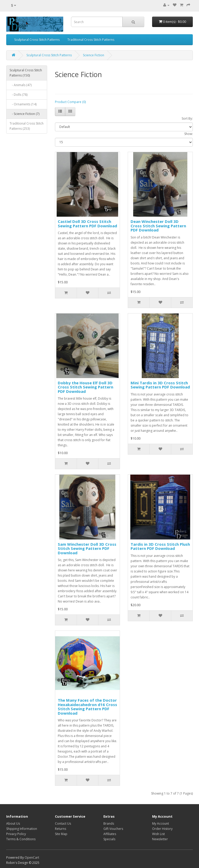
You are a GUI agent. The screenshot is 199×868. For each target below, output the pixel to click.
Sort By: (187, 118)
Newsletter (160, 839)
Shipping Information (22, 829)
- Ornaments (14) (23, 104)
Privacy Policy (16, 834)
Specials (109, 839)
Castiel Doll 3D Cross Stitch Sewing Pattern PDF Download (87, 224)
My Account (161, 823)
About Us (13, 823)
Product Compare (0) (70, 102)
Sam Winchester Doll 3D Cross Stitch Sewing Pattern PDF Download (87, 548)
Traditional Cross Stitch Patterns (91, 40)
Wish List (158, 834)
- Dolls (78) (19, 95)
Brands (109, 823)
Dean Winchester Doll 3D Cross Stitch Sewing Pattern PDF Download (158, 226)
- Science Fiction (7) (24, 114)
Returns (61, 829)
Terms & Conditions (21, 839)
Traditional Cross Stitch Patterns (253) (27, 126)
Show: (189, 134)
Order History (162, 829)
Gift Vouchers (113, 829)
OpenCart (32, 857)
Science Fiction (94, 55)
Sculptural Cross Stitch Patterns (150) (26, 73)
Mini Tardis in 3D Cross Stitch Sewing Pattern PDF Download (160, 385)
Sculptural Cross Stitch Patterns (37, 40)
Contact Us (63, 823)
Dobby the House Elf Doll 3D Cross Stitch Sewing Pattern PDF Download (86, 387)
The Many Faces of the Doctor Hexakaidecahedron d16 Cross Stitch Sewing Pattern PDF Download (87, 707)
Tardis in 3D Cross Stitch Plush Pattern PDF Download (160, 546)
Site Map (61, 834)
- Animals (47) (21, 85)
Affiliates (110, 834)
